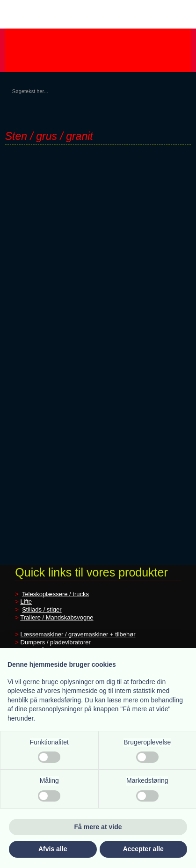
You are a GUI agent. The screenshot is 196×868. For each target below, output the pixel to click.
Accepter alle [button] (143, 849)
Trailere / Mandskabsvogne (57, 617)
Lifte (26, 602)
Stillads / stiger (42, 609)
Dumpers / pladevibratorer (56, 642)
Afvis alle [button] (53, 849)
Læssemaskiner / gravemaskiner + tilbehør (78, 634)
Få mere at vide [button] (98, 827)
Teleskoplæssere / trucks (55, 594)
